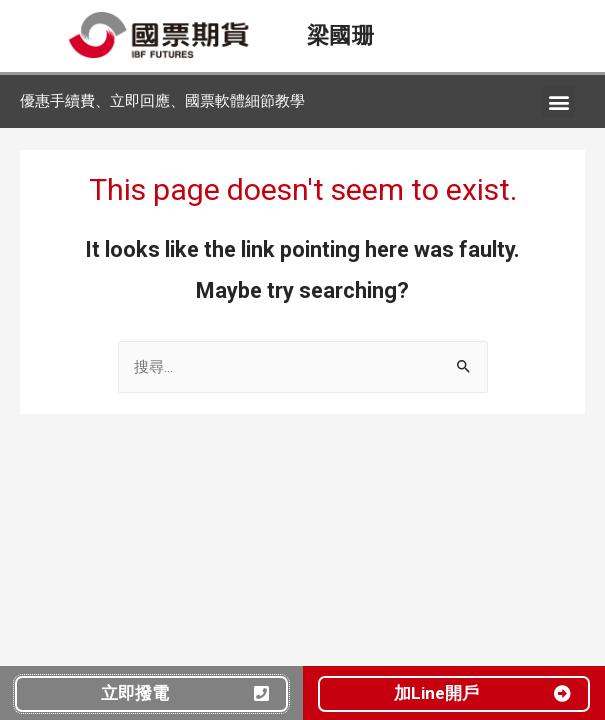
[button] (558, 101)
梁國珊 (341, 35)
